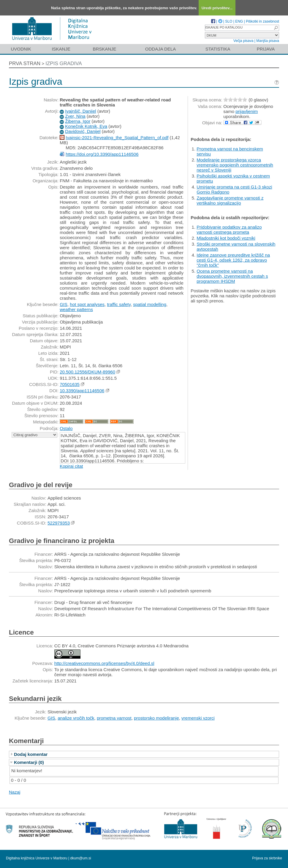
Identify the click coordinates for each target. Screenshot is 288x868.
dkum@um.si (81, 858)
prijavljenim (247, 111)
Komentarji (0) (29, 762)
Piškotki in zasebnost (262, 21)
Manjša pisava (268, 41)
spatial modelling (150, 304)
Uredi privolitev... (217, 8)
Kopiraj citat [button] (71, 466)
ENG (239, 21)
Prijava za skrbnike (267, 858)
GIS (64, 304)
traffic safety (119, 304)
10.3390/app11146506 (82, 391)
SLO (229, 21)
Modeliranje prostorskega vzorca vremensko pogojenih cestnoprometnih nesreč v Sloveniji (235, 165)
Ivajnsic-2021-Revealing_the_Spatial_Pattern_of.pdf (117, 138)
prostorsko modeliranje (156, 718)
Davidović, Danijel (83, 131)
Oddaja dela (160, 49)
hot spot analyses (87, 304)
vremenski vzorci (198, 718)
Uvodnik (21, 49)
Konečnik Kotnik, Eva (86, 126)
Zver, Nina (75, 116)
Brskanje (104, 49)
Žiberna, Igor (78, 121)
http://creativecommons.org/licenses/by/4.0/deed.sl (104, 663)
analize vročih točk (76, 718)
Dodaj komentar (31, 754)
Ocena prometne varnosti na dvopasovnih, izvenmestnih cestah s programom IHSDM (232, 276)
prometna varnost (114, 718)
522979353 (59, 523)
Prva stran (25, 63)
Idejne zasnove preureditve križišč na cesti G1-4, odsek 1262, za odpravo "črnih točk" (233, 260)
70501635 (70, 384)
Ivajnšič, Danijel (80, 111)
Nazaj (15, 792)
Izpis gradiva (64, 63)
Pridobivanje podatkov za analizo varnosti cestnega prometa (229, 230)
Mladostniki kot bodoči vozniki (226, 238)
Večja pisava (243, 41)
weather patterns (76, 309)
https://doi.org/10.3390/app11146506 (102, 154)
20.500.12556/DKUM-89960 (87, 372)
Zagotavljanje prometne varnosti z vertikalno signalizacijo (230, 200)
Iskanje (61, 49)
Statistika (218, 49)
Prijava (266, 49)
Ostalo (66, 428)
